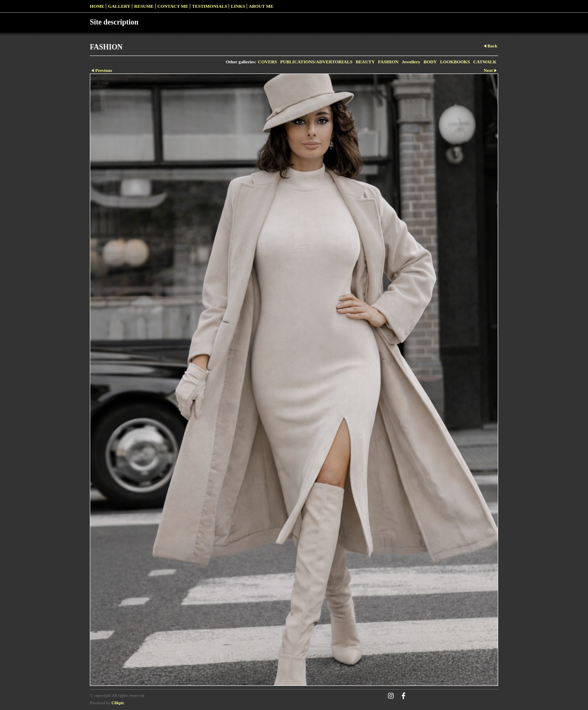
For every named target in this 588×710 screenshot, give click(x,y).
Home (97, 6)
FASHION (388, 62)
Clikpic (118, 703)
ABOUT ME (261, 6)
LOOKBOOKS (455, 62)
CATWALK (485, 62)
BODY (430, 62)
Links (238, 6)
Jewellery (411, 62)
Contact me (173, 6)
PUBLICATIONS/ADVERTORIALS (316, 62)
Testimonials (209, 6)
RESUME (144, 6)
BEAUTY (365, 62)
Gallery (119, 6)
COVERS (268, 62)
